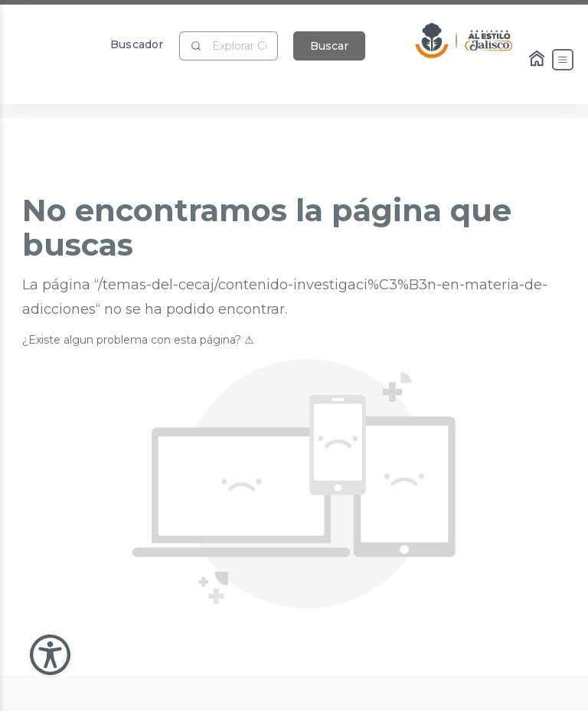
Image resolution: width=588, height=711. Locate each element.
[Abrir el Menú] (563, 60)
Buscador (137, 44)
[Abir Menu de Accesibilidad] (50, 655)
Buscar (329, 46)
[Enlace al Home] (538, 60)
